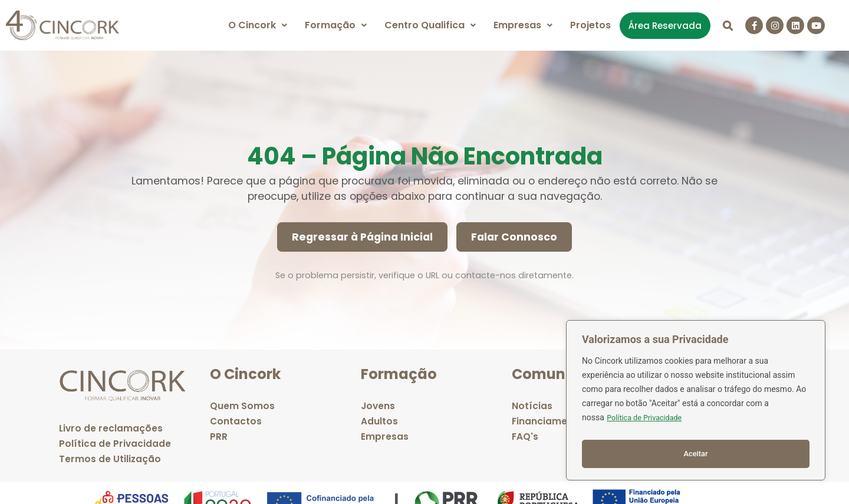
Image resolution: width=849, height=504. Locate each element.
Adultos (379, 421)
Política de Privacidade (649, 423)
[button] (258, 25)
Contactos (236, 421)
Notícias (532, 406)
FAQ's (525, 437)
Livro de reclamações (111, 428)
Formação (336, 25)
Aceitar (696, 454)
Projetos (590, 25)
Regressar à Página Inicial (362, 237)
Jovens (379, 406)
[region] (696, 403)
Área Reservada (665, 26)
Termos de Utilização (110, 459)
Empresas (523, 25)
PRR (219, 437)
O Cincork (258, 25)
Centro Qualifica (430, 25)
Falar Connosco (514, 237)
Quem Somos (242, 406)
